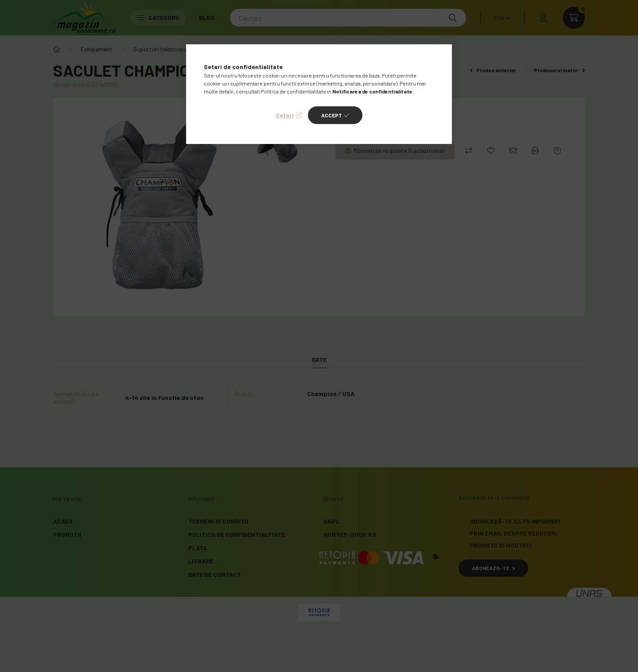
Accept (332, 115)
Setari (285, 115)
